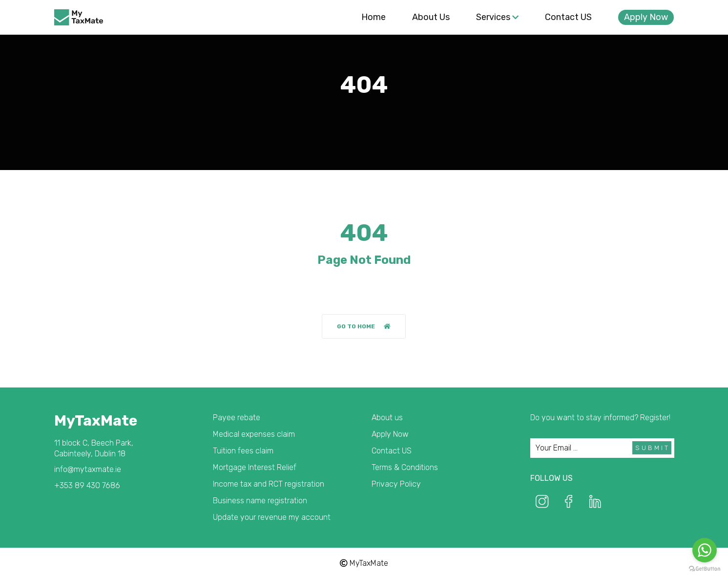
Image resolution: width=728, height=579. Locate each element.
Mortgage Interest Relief (255, 467)
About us (431, 17)
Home (374, 17)
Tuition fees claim (243, 451)
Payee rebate (237, 418)
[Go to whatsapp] (705, 550)
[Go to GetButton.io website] (705, 569)
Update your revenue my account (272, 517)
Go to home (364, 326)
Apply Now (646, 17)
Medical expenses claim (254, 434)
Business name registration (260, 501)
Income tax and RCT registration (269, 484)
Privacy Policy (396, 484)
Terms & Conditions (405, 467)
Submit (653, 448)
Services (497, 17)
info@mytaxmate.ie (88, 469)
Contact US (568, 17)
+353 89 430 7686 (87, 485)
